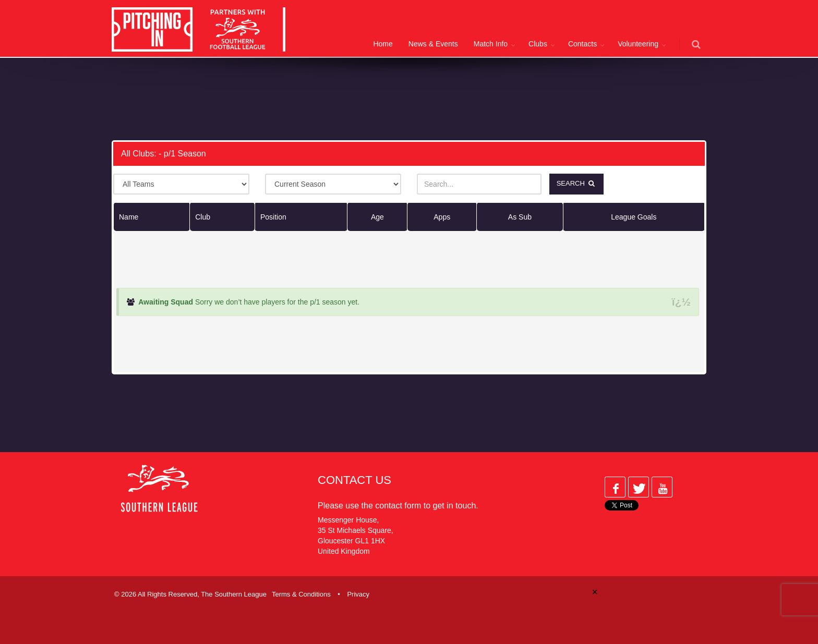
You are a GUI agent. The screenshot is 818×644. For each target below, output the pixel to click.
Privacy (358, 594)
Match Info (491, 44)
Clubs (538, 44)
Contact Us (354, 479)
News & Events (433, 44)
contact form (398, 505)
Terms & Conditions (301, 594)
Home (383, 44)
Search (577, 183)
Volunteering (638, 44)
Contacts (582, 44)
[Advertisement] (401, 97)
